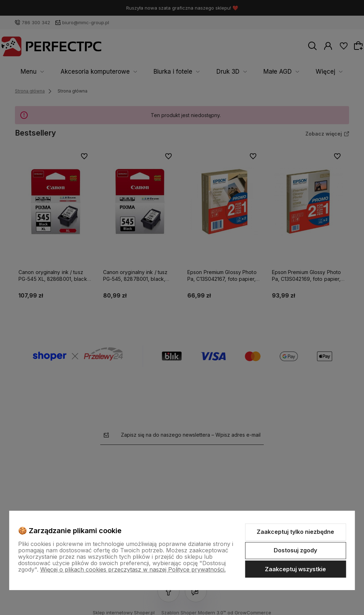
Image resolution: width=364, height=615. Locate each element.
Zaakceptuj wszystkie (295, 569)
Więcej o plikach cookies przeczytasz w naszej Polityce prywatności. (133, 569)
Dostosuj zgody (295, 550)
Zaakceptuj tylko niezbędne (295, 532)
